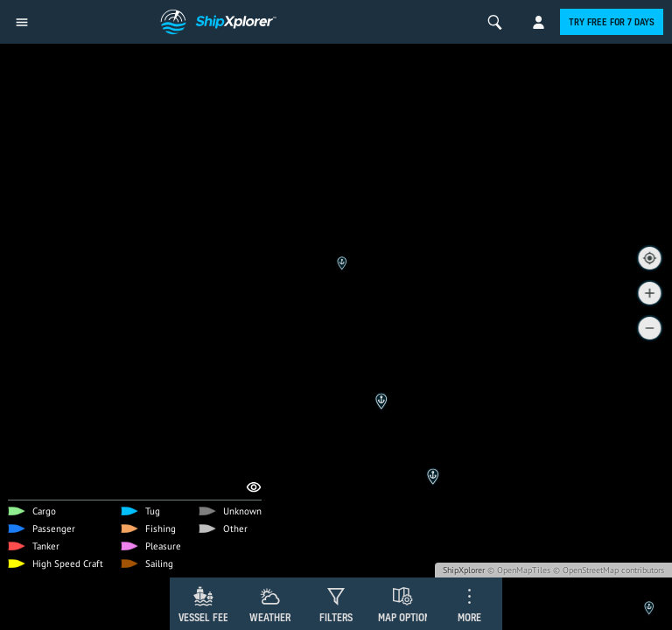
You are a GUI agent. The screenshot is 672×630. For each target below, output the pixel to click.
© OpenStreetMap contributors (609, 570)
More (469, 617)
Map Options (407, 617)
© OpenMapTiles (519, 570)
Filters (336, 617)
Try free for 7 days (612, 22)
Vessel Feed (206, 617)
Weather (270, 617)
